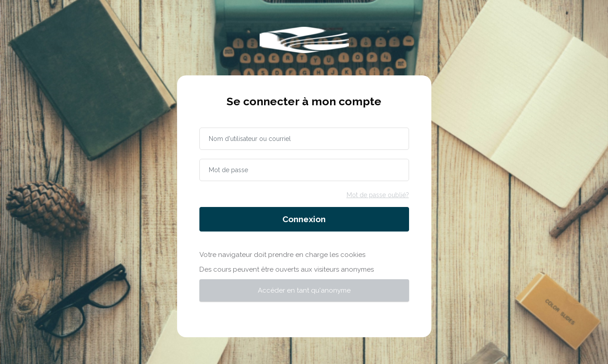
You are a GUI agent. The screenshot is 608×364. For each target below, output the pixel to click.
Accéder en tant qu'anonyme (304, 290)
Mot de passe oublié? (378, 195)
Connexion (304, 219)
